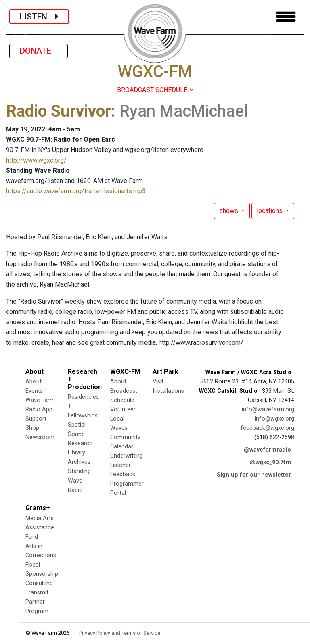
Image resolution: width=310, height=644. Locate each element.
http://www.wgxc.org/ (36, 160)
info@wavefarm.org (268, 410)
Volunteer (123, 410)
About (34, 382)
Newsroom (40, 437)
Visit (158, 382)
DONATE (39, 51)
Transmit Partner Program (37, 602)
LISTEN (39, 17)
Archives (79, 462)
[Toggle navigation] (286, 17)
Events (34, 391)
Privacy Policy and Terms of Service (120, 633)
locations (270, 211)
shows (229, 211)
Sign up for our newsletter (254, 475)
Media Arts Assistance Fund (40, 528)
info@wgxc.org (274, 419)
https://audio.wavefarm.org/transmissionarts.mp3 (76, 191)
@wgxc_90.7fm (270, 462)
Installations (168, 391)
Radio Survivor (59, 111)
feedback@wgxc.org (267, 428)
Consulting (39, 583)
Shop (32, 428)
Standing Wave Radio (79, 480)
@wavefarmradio (267, 450)
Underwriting (127, 456)
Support (36, 419)
